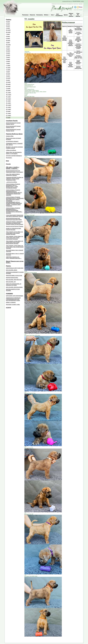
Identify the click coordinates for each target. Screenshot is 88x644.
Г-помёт (8, 34)
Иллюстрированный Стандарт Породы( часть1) (13, 123)
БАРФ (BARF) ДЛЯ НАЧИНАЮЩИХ (15, 296)
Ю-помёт (8, 78)
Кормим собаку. (10, 136)
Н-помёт (8, 53)
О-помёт (8, 55)
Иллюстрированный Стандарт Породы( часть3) (13, 130)
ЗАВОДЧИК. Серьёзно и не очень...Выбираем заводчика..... (14, 258)
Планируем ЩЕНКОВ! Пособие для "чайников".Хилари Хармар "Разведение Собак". (15, 179)
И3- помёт (8, 99)
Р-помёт (8, 59)
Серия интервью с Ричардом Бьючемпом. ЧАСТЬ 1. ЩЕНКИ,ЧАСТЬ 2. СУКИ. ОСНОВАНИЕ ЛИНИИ (13, 186)
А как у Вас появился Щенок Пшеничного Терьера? (13, 175)
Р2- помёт (8, 113)
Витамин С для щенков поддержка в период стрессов (14, 148)
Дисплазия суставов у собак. (13, 305)
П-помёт (8, 57)
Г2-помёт (8, 88)
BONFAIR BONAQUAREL (12, 278)
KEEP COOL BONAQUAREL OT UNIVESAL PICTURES (14, 284)
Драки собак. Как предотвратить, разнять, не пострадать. (14, 153)
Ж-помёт (8, 40)
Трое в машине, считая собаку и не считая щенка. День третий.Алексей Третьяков (15, 247)
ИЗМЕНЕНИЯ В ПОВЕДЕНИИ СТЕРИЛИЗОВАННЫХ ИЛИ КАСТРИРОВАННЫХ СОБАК (13, 299)
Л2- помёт (8, 103)
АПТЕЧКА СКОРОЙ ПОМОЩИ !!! (14, 156)
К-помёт (8, 47)
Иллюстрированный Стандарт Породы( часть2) (13, 127)
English (82, 1)
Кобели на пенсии (71, 15)
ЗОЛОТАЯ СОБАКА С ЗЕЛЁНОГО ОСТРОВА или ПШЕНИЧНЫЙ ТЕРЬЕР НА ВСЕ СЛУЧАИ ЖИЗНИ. (15, 223)
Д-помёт (8, 36)
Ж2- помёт (9, 95)
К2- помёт (8, 101)
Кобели (46, 15)
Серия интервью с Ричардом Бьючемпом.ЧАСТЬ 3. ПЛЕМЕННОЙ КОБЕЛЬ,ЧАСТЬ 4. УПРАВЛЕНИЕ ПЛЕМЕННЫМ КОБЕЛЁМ (14, 192)
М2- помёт (8, 105)
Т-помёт (8, 63)
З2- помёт (8, 97)
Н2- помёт (8, 107)
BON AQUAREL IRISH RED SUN (14, 280)
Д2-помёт (8, 90)
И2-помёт (8, 45)
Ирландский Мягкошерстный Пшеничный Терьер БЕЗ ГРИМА (14, 219)
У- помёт (8, 66)
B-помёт (8, 26)
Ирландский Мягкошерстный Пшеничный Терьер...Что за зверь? (15, 171)
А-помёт (8, 28)
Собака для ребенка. (11, 150)
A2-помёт (8, 82)
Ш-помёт (8, 74)
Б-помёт (8, 24)
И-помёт (8, 22)
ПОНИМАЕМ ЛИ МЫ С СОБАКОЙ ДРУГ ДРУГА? (14, 144)
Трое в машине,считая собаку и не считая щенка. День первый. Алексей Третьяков (14, 233)
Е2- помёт (8, 93)
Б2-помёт (8, 30)
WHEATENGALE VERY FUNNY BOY (15, 268)
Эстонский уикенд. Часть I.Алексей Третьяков (14, 251)
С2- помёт (8, 116)
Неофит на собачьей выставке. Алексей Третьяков (14, 229)
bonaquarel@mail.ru (67, 1)
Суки (52, 15)
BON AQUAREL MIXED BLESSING (14, 287)
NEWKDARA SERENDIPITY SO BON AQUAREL (15, 273)
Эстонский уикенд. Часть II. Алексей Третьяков (15, 254)
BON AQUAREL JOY (11, 282)
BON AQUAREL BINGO (12, 270)
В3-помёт (8, 84)
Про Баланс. (9, 158)
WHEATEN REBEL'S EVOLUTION (14, 276)
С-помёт (8, 61)
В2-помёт (8, 32)
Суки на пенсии (78, 15)
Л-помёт (8, 49)
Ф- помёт (8, 68)
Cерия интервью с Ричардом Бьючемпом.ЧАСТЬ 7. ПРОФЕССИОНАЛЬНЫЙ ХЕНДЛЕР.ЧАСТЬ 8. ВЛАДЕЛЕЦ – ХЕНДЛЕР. (14, 211)
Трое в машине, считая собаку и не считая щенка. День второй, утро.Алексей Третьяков (14, 238)
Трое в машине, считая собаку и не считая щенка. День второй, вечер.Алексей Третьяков (14, 242)
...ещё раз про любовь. (12, 182)
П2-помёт (8, 111)
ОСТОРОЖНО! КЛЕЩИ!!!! (12, 141)
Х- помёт (8, 70)
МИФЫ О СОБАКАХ (11, 302)
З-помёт (8, 43)
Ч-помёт (8, 72)
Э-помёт (8, 76)
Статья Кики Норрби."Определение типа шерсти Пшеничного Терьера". (15, 216)
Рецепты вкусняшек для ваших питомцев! (13, 139)
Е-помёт (8, 38)
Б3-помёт (8, 86)
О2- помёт (8, 109)
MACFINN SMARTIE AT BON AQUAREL (13, 290)
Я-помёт (8, 80)
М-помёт (8, 51)
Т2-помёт (8, 118)
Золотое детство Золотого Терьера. (15, 226)
